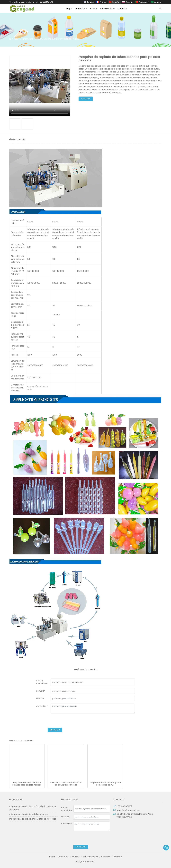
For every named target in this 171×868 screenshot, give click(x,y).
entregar (55, 730)
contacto (122, 8)
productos (80, 8)
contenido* (67, 824)
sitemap (118, 857)
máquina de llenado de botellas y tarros (28, 814)
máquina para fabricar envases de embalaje (59, 39)
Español (116, 2)
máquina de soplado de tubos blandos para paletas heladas (27, 784)
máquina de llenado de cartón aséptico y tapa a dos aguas (32, 808)
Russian (129, 2)
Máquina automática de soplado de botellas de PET (105, 784)
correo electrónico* (42, 682)
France (103, 2)
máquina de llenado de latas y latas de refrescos (33, 819)
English (90, 2)
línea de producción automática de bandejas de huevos (66, 784)
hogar (69, 8)
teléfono (40, 698)
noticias (93, 8)
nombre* (41, 691)
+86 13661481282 (46, 2)
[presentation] (55, 721)
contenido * (42, 706)
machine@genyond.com (23, 2)
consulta (86, 99)
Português (144, 2)
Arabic (158, 2)
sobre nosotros (107, 8)
